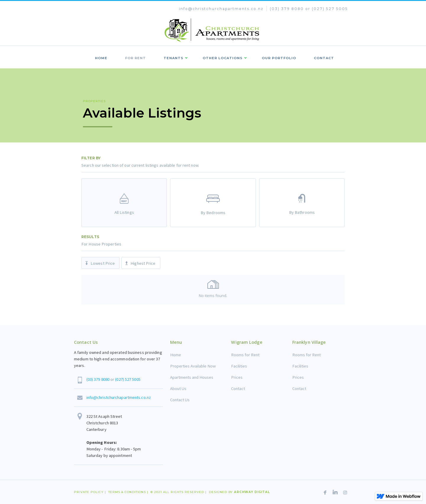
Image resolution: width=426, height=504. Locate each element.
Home (101, 58)
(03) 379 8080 (98, 379)
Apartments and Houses (192, 377)
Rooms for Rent (245, 355)
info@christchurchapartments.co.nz (221, 9)
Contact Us (180, 400)
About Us (178, 389)
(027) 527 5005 (128, 379)
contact (324, 58)
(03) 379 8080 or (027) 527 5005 (309, 9)
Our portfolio (279, 58)
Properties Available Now (193, 366)
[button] (174, 57)
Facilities (239, 366)
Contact (238, 389)
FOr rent (135, 58)
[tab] (124, 203)
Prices (237, 377)
